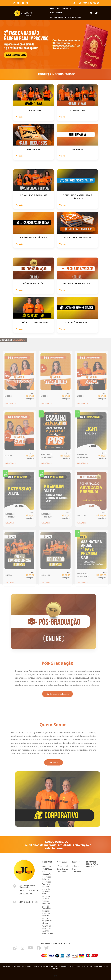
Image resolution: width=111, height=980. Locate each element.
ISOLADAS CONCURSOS (77, 238)
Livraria (45, 923)
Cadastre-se (76, 866)
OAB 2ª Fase (47, 869)
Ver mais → (20, 117)
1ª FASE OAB (34, 110)
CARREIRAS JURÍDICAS (34, 238)
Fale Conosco (62, 872)
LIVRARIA (77, 149)
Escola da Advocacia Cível (46, 891)
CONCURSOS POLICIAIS (34, 195)
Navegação (62, 862)
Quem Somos (56, 13)
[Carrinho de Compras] (91, 13)
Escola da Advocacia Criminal (46, 899)
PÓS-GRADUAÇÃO (34, 283)
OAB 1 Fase (47, 866)
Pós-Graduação (47, 873)
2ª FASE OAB (77, 110)
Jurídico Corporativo (47, 919)
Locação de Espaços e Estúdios (47, 913)
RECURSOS (34, 149)
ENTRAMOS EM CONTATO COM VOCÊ (66, 17)
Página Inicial (62, 866)
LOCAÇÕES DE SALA (77, 323)
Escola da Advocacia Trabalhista (47, 906)
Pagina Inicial (69, 8)
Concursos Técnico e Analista (47, 884)
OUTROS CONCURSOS (48, 932)
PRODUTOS (55, 8)
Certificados (76, 872)
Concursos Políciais (47, 878)
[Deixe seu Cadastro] (96, 13)
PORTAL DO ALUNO (89, 3)
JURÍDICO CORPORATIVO (34, 323)
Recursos (76, 862)
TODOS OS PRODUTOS (47, 927)
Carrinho (75, 869)
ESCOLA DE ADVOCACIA (77, 283)
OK (55, 976)
